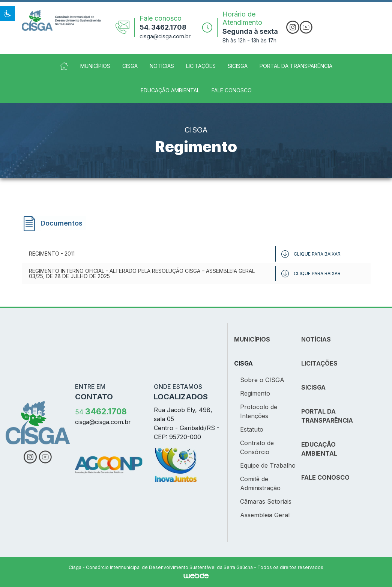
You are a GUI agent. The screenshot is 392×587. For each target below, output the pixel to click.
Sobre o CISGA (262, 380)
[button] (8, 14)
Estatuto (252, 429)
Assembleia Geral (265, 515)
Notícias (162, 66)
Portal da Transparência (296, 66)
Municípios (95, 66)
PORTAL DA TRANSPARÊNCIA (327, 416)
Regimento (255, 393)
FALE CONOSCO (325, 477)
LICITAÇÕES (319, 363)
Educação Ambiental (170, 90)
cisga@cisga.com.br (165, 36)
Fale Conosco (232, 90)
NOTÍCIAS (316, 339)
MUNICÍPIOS (252, 339)
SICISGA (238, 66)
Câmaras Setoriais (266, 501)
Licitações (201, 66)
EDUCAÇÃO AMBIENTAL (319, 449)
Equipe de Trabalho (268, 465)
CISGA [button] (130, 66)
